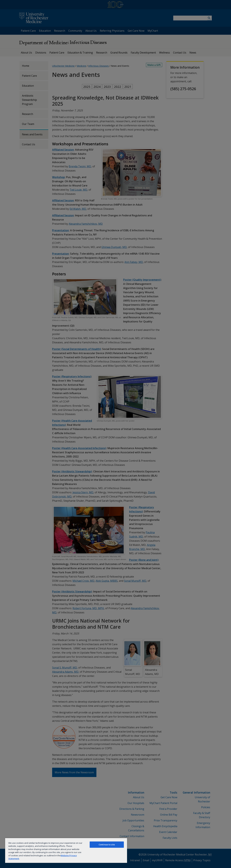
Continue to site (107, 845)
